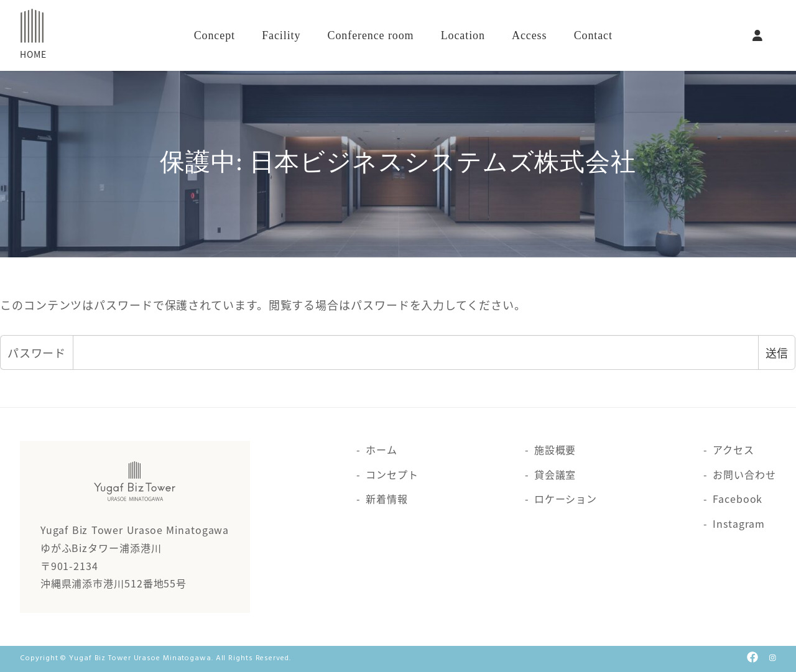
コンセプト (392, 474)
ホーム (382, 449)
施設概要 (555, 449)
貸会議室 (555, 474)
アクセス (734, 449)
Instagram (739, 523)
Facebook (738, 499)
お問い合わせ (744, 474)
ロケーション (566, 499)
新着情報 (387, 499)
